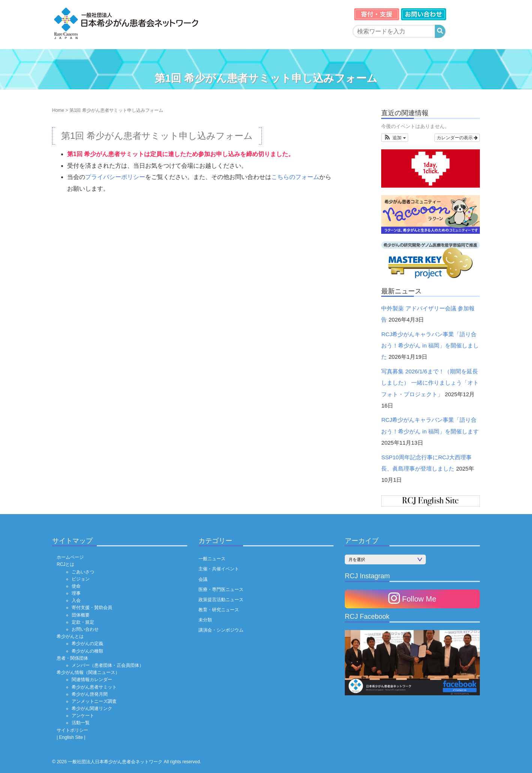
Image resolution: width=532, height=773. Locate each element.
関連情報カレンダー (92, 680)
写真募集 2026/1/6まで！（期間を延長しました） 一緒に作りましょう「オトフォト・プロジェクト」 (430, 383)
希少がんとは (70, 636)
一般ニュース (212, 559)
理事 (76, 593)
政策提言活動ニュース (221, 600)
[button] (394, 138)
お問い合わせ (85, 629)
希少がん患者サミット (94, 687)
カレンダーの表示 (457, 138)
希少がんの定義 (87, 644)
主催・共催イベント (219, 569)
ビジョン (81, 579)
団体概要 (81, 615)
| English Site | (71, 737)
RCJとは (65, 564)
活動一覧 (81, 723)
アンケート (83, 716)
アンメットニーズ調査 (94, 701)
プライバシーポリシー (115, 177)
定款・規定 (83, 622)
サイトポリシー (72, 730)
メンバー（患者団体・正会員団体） (108, 665)
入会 (76, 600)
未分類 (205, 620)
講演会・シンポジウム (221, 630)
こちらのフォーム (295, 177)
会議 (203, 579)
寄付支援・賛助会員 (92, 608)
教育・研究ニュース (219, 610)
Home (58, 110)
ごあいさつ (83, 572)
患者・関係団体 (72, 658)
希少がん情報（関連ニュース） (88, 672)
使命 (76, 586)
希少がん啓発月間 (90, 694)
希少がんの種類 (87, 651)
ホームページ (70, 557)
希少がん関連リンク (92, 708)
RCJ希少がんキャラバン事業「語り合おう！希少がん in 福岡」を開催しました (430, 346)
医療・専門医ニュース (221, 590)
